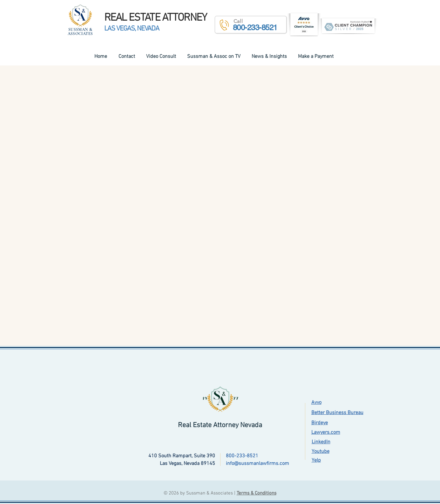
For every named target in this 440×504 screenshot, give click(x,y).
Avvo (316, 403)
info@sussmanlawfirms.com (257, 464)
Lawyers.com (326, 432)
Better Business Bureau (337, 413)
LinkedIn (321, 442)
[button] (251, 25)
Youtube (321, 452)
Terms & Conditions (257, 493)
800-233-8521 (242, 456)
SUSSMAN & (80, 30)
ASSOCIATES (80, 34)
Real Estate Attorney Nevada (220, 425)
